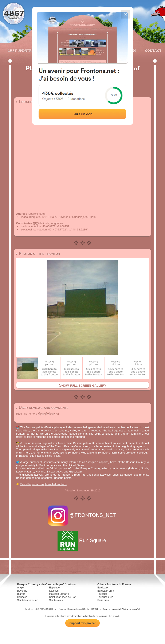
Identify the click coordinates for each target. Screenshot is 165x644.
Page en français (111, 609)
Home (54, 609)
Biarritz (21, 594)
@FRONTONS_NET (82, 515)
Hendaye (22, 597)
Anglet (21, 588)
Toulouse (102, 594)
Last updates (21, 51)
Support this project (83, 623)
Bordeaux (103, 588)
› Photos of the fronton (38, 253)
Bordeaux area (106, 591)
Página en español (131, 609)
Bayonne (22, 591)
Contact (153, 51)
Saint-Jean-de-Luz (28, 600)
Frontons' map (75, 609)
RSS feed (97, 609)
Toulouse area (105, 597)
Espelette (54, 588)
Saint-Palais (56, 600)
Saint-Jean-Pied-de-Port (63, 597)
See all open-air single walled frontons (43, 484)
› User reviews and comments (42, 407)
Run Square (82, 540)
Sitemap (63, 609)
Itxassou (54, 591)
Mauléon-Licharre (59, 594)
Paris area (103, 600)
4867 (14, 13)
